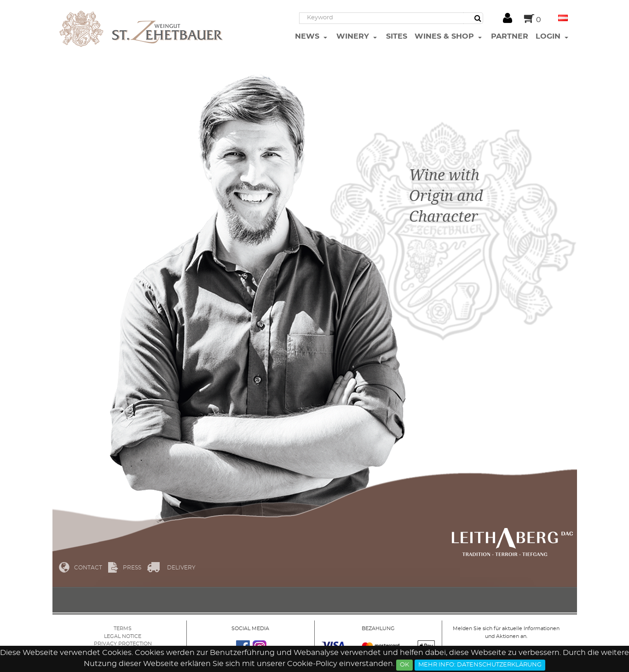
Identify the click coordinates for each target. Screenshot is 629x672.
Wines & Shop (445, 36)
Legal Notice (123, 636)
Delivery (181, 568)
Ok (404, 665)
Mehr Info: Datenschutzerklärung (480, 665)
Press (132, 568)
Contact (88, 568)
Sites (397, 36)
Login (549, 36)
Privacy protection (123, 644)
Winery (354, 36)
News (308, 36)
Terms (123, 629)
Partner (510, 36)
